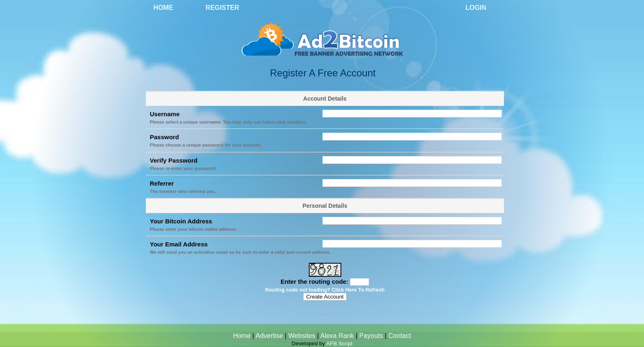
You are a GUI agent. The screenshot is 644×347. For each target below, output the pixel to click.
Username (165, 114)
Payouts (371, 336)
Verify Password (174, 160)
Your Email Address (179, 244)
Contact (399, 336)
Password (164, 137)
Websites (302, 336)
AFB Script (339, 344)
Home (163, 8)
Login (476, 8)
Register (223, 8)
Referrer (162, 183)
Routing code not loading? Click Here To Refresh (325, 290)
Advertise (269, 336)
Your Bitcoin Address (181, 221)
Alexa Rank (337, 336)
